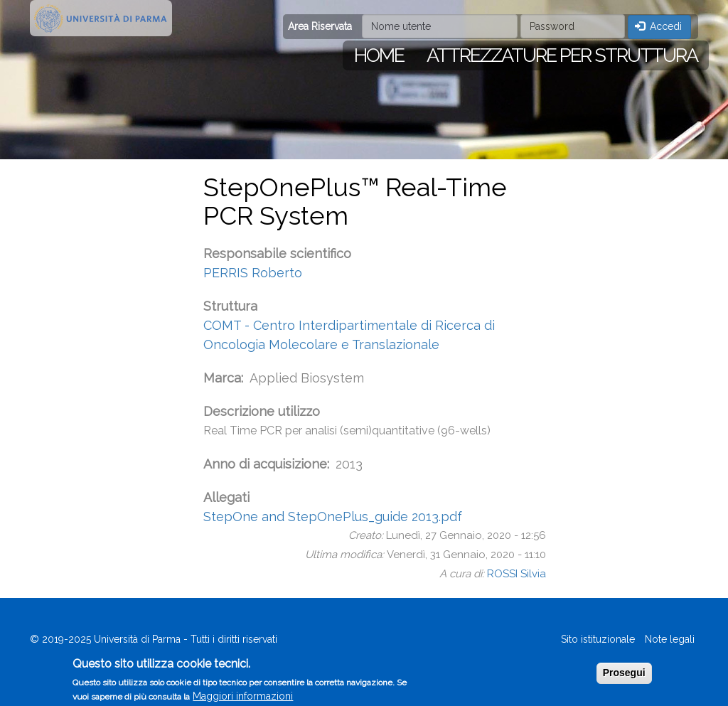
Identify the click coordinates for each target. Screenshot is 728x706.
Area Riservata (320, 26)
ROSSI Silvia (516, 574)
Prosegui (624, 676)
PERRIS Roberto (253, 273)
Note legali (670, 639)
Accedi (659, 26)
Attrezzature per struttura (562, 55)
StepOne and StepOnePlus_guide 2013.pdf (333, 517)
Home (379, 55)
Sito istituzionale (598, 639)
